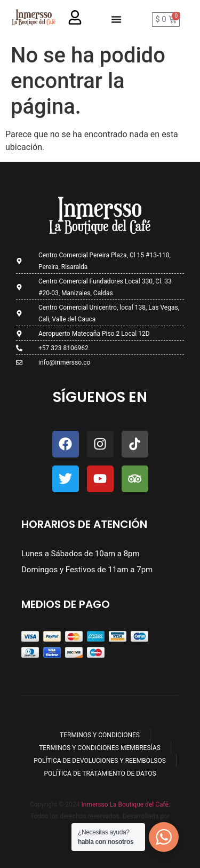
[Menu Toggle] (116, 19)
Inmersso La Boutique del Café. (125, 804)
